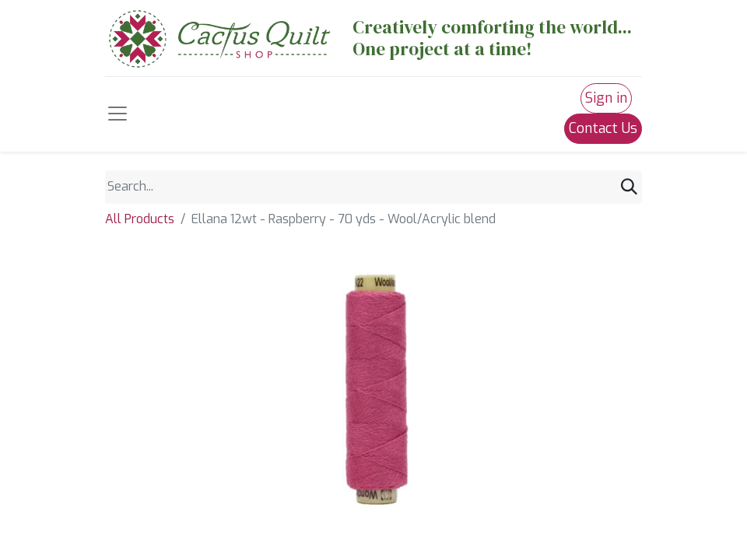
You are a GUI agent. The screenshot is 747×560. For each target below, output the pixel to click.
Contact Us (603, 128)
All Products (140, 219)
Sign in (606, 98)
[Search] (629, 187)
